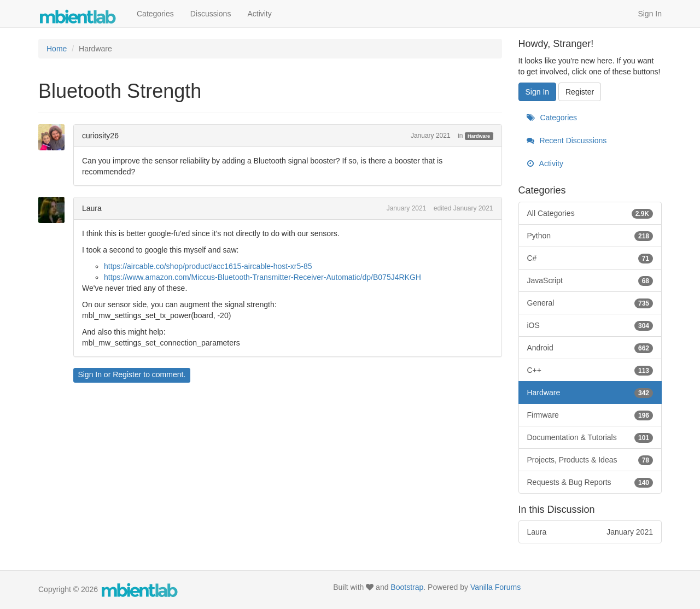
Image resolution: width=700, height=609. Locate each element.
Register (127, 374)
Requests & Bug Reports (590, 482)
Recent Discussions (567, 140)
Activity (259, 14)
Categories (155, 14)
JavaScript (590, 280)
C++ (590, 370)
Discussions (211, 14)
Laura (92, 208)
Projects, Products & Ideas (590, 460)
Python (590, 236)
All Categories (590, 213)
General (590, 303)
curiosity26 (100, 136)
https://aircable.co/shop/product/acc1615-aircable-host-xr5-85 (208, 266)
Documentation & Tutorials (590, 437)
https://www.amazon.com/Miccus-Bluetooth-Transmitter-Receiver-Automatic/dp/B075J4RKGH (262, 277)
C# (590, 258)
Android (590, 348)
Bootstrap (407, 587)
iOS (590, 325)
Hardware (479, 136)
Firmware (590, 415)
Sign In (650, 14)
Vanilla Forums (495, 587)
